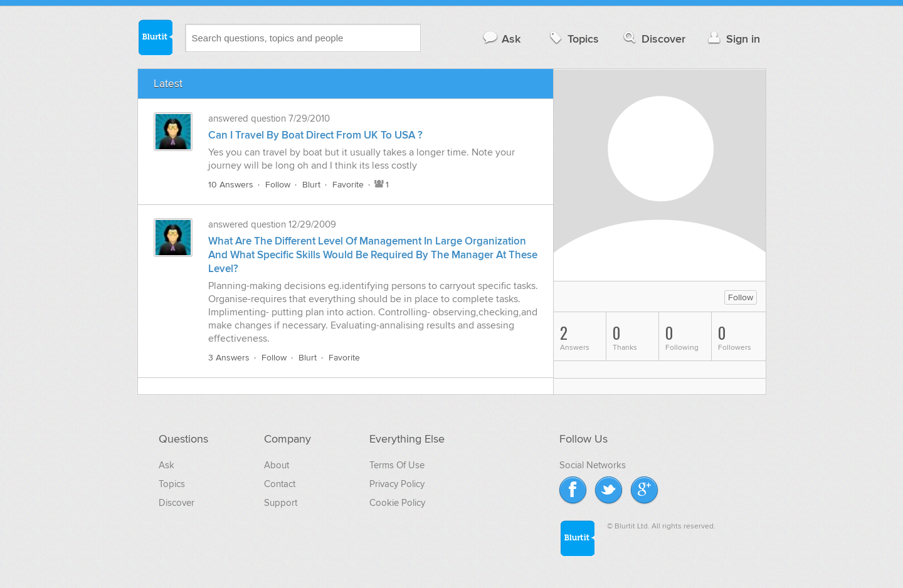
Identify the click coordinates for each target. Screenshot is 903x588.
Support (281, 503)
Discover (653, 39)
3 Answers (229, 358)
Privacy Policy (397, 484)
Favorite (348, 185)
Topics (573, 39)
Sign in (733, 39)
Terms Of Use (397, 465)
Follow (278, 185)
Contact (280, 484)
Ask (501, 39)
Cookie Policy (397, 503)
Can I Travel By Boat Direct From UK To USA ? (315, 135)
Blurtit (155, 37)
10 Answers (231, 185)
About (277, 465)
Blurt (311, 185)
